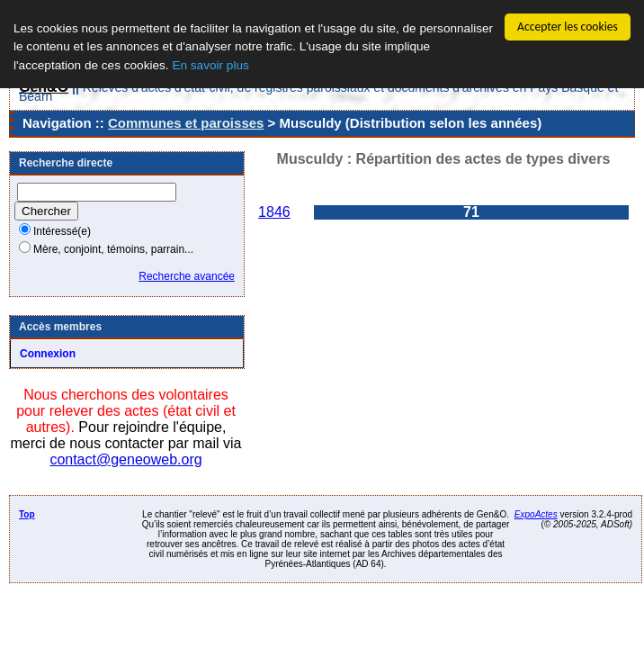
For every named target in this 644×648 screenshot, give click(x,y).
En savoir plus (210, 65)
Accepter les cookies (568, 27)
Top (27, 514)
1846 (274, 212)
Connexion (48, 354)
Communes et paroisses (186, 123)
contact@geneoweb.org (125, 459)
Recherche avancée (187, 276)
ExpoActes (536, 514)
